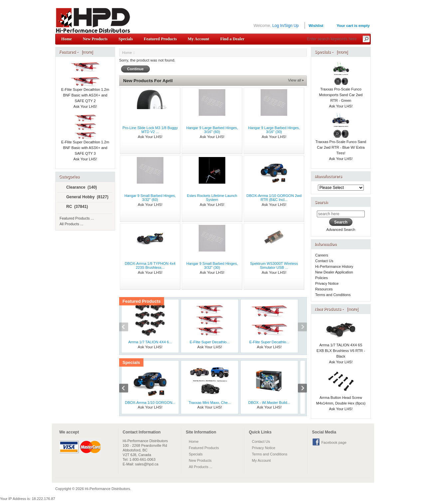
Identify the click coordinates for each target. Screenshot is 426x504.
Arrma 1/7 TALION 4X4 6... (150, 342)
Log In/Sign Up (285, 26)
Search (321, 202)
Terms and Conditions (333, 295)
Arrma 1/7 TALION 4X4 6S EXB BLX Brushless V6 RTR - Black (341, 343)
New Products (95, 39)
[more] (86, 52)
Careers (322, 255)
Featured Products (160, 39)
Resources (324, 289)
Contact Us (324, 261)
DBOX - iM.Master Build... (269, 403)
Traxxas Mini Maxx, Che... (210, 403)
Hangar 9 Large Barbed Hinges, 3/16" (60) (212, 130)
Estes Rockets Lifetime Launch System (212, 198)
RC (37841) (74, 207)
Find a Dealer (232, 39)
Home (67, 39)
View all (295, 80)
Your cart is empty (353, 26)
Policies (321, 278)
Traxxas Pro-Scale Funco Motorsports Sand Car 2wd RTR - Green (341, 87)
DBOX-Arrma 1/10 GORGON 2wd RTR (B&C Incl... (274, 198)
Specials (126, 39)
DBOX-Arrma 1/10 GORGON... (150, 403)
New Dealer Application (334, 272)
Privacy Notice (327, 283)
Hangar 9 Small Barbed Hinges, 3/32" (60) (150, 198)
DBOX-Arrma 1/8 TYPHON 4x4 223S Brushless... (150, 265)
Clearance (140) (79, 188)
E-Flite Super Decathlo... (210, 342)
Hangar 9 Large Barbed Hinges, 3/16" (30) (274, 130)
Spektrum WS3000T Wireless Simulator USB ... (274, 265)
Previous (127, 328)
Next (299, 328)
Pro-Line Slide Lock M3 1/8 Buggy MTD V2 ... (150, 130)
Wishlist (316, 26)
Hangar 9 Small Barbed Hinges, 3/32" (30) (212, 265)
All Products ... (71, 224)
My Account (199, 39)
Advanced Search (341, 230)
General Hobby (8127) (85, 197)
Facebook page (334, 442)
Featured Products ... (77, 218)
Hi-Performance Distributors (107, 489)
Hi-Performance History (334, 266)
